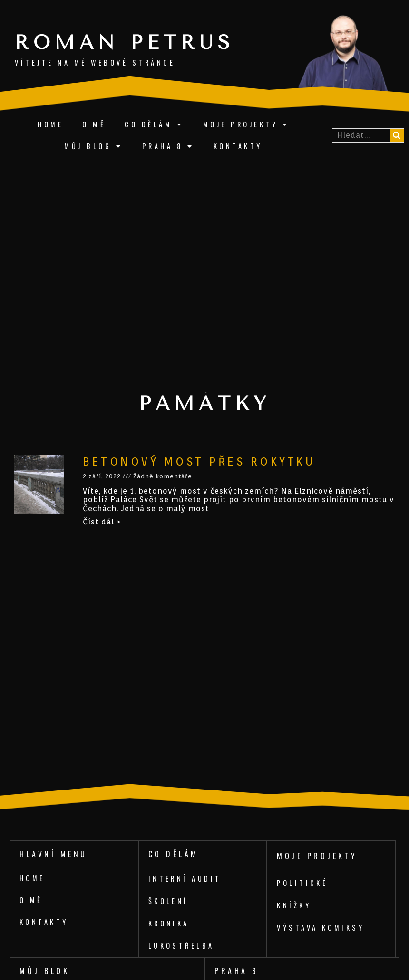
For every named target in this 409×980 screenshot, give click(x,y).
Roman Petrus (125, 43)
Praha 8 (168, 146)
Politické (303, 883)
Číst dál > (102, 522)
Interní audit (185, 879)
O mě (94, 124)
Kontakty (238, 146)
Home (50, 124)
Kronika (169, 923)
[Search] (397, 135)
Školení (169, 901)
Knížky (294, 905)
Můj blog (94, 146)
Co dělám (154, 124)
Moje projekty (246, 124)
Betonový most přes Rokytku (199, 461)
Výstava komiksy (321, 928)
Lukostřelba (182, 946)
